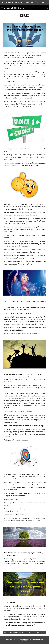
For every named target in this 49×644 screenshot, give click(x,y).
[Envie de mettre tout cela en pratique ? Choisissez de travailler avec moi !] (24, 633)
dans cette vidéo (25, 619)
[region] (24, 3)
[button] (2, 8)
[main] (24, 15)
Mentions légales (9, 639)
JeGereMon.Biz (28, 639)
